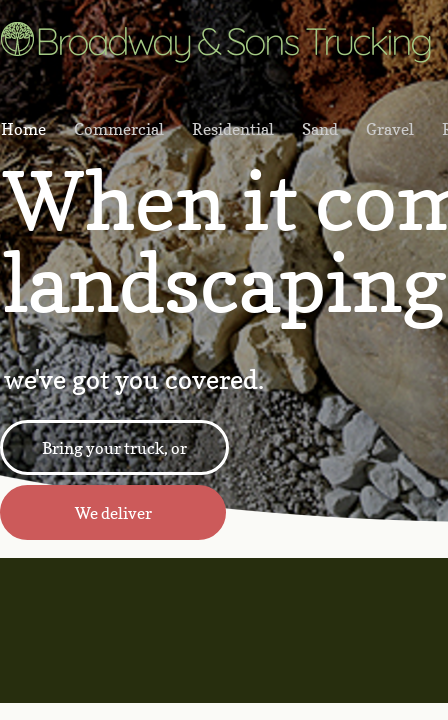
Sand (320, 129)
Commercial (119, 129)
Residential (233, 129)
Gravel (390, 129)
